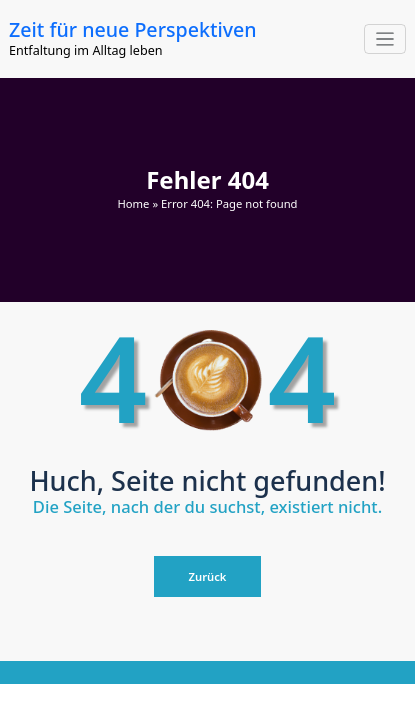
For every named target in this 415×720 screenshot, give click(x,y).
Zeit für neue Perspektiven (133, 29)
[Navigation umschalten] (385, 39)
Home (133, 203)
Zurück (208, 576)
